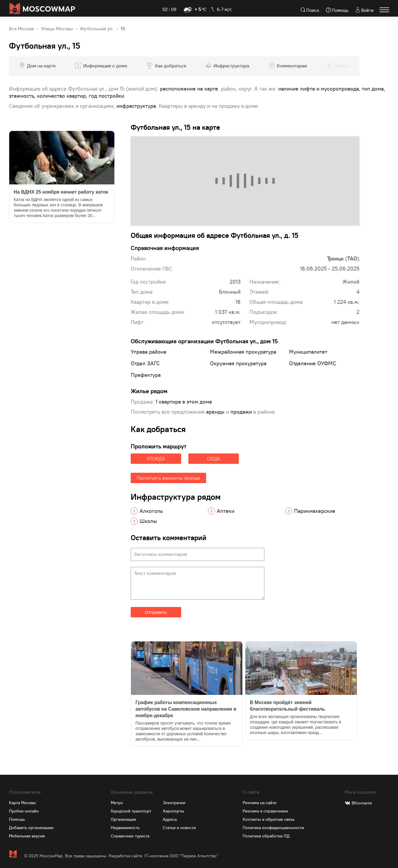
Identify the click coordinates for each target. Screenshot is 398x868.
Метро (117, 803)
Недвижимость (125, 828)
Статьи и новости (179, 828)
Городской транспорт (131, 811)
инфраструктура (136, 106)
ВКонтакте (362, 803)
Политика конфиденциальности (273, 828)
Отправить (156, 612)
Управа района (149, 352)
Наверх (342, 66)
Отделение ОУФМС (313, 363)
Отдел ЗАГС (145, 363)
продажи (241, 412)
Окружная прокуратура (238, 363)
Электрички (174, 803)
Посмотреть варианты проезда (168, 478)
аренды (215, 412)
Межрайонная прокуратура (243, 352)
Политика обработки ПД (266, 836)
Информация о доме (105, 66)
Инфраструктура (231, 66)
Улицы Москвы (57, 29)
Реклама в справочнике (265, 811)
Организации (123, 819)
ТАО (352, 258)
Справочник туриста (130, 836)
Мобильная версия (27, 836)
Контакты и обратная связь (269, 819)
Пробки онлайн (24, 811)
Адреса (170, 819)
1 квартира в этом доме (184, 402)
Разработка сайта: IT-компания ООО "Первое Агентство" (164, 856)
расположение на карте (189, 89)
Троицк (335, 258)
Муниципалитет (308, 352)
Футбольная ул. (97, 29)
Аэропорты (173, 811)
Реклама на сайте (260, 803)
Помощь (340, 10)
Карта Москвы (22, 803)
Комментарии (292, 66)
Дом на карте (41, 66)
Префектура (146, 375)
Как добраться (171, 66)
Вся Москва (21, 29)
